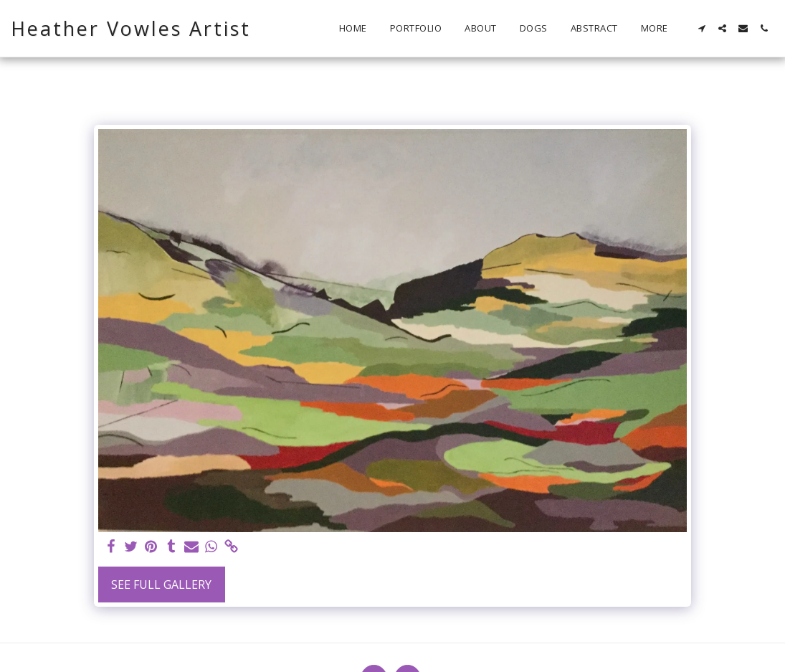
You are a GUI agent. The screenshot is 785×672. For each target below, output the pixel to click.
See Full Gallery (161, 585)
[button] (701, 28)
